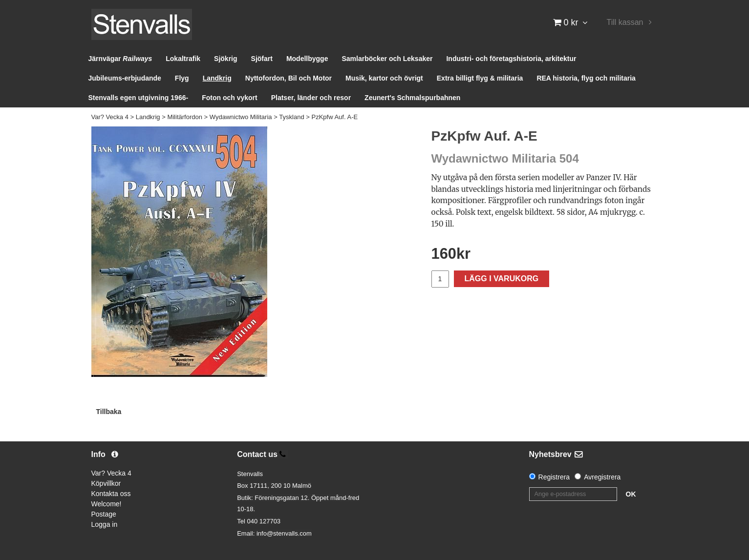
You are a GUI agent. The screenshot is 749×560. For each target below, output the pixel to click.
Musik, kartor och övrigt (384, 78)
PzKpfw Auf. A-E (334, 117)
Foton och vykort (230, 98)
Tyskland (291, 117)
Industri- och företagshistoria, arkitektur (511, 59)
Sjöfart (262, 59)
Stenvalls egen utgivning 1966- (139, 98)
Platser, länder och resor (311, 98)
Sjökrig (225, 59)
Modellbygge (307, 59)
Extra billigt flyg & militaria (480, 78)
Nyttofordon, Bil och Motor (289, 78)
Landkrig (217, 78)
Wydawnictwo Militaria (241, 117)
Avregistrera (602, 477)
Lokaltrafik (183, 59)
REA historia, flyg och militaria (586, 78)
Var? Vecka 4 (110, 117)
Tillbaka (109, 412)
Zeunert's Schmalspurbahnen (412, 98)
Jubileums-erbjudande (125, 78)
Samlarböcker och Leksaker (387, 59)
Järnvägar (120, 59)
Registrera (554, 477)
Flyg (182, 78)
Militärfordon (185, 117)
